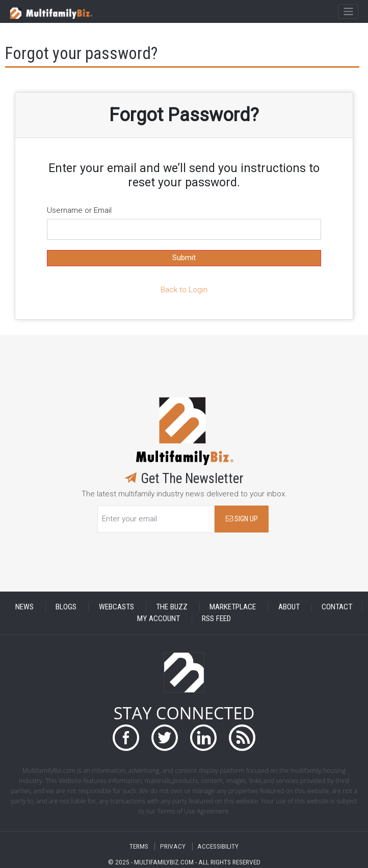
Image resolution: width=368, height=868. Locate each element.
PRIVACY (173, 846)
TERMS (139, 846)
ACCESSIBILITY (218, 846)
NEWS (24, 607)
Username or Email (79, 210)
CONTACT (337, 607)
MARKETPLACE (233, 607)
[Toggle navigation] (348, 12)
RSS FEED (216, 619)
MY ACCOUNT (159, 619)
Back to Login (184, 290)
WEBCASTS (116, 607)
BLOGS (66, 607)
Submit (184, 258)
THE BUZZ (172, 607)
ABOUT (289, 607)
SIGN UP (242, 519)
